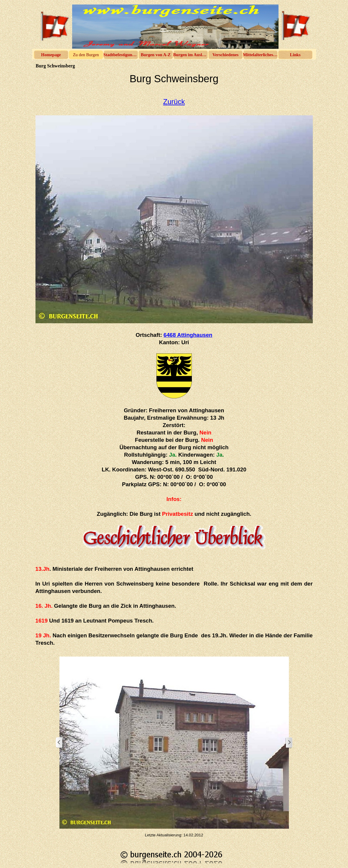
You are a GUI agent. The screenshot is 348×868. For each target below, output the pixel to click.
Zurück (174, 102)
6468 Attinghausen (188, 335)
